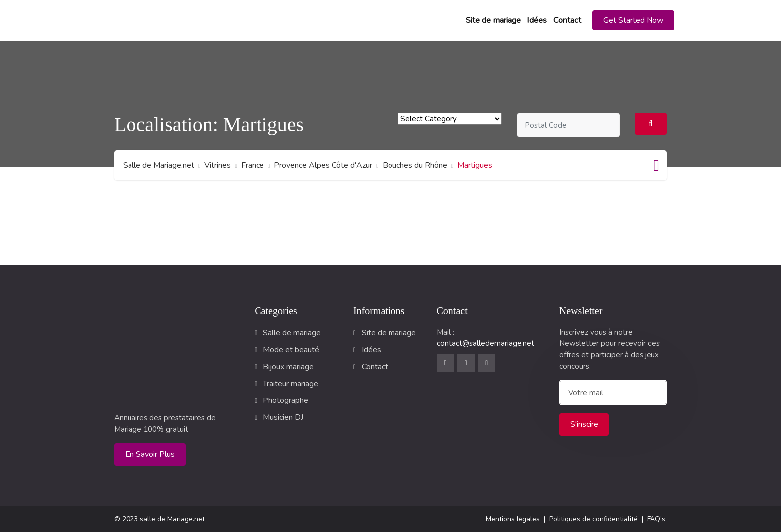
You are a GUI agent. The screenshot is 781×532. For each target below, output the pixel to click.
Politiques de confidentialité (593, 519)
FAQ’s (656, 519)
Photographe (286, 400)
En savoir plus (150, 454)
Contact (567, 20)
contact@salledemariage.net (486, 343)
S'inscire (584, 424)
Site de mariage (493, 20)
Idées (537, 20)
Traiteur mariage (291, 384)
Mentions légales (513, 519)
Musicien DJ (283, 417)
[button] (633, 20)
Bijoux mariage (288, 367)
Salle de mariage (292, 333)
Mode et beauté (291, 350)
